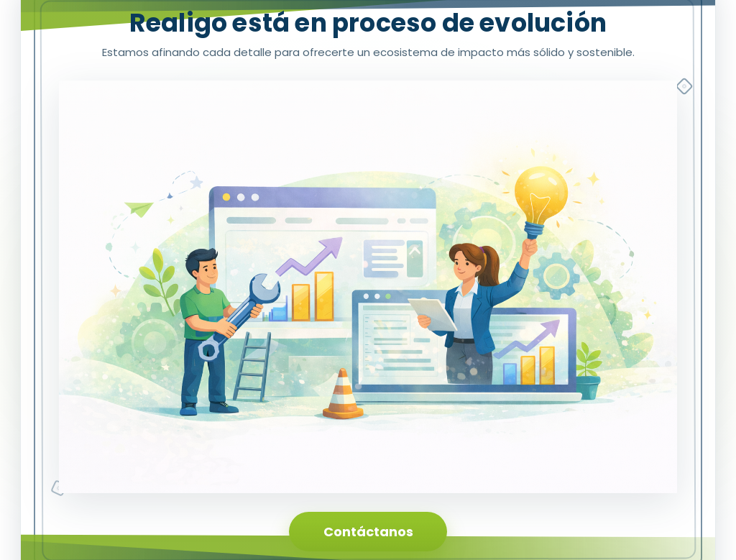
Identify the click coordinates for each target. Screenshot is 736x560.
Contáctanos (368, 532)
